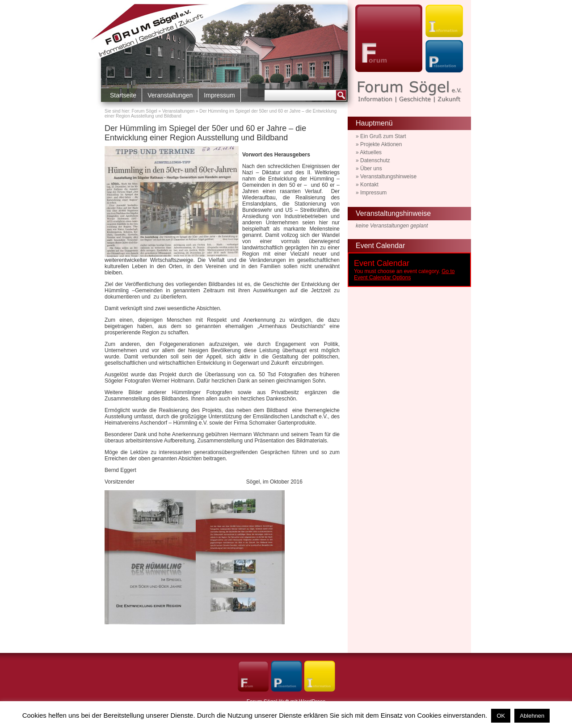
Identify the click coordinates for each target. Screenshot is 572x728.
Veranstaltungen (170, 95)
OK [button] (501, 716)
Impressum (219, 95)
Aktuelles (371, 152)
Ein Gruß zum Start (383, 136)
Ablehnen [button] (532, 716)
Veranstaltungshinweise (388, 177)
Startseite (123, 95)
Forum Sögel (145, 111)
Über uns (371, 168)
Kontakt (369, 185)
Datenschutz (375, 160)
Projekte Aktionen (381, 144)
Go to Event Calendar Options (404, 274)
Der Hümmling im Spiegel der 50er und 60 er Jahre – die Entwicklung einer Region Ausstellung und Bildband (205, 133)
